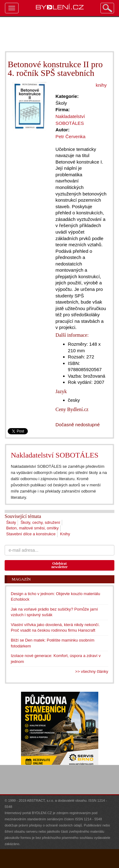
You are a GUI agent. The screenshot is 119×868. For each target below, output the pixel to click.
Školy (11, 522)
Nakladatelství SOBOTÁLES (55, 455)
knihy (101, 85)
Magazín (21, 579)
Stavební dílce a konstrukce (31, 534)
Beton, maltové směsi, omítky (32, 528)
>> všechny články (92, 671)
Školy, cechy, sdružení (40, 522)
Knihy (65, 534)
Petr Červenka (71, 136)
